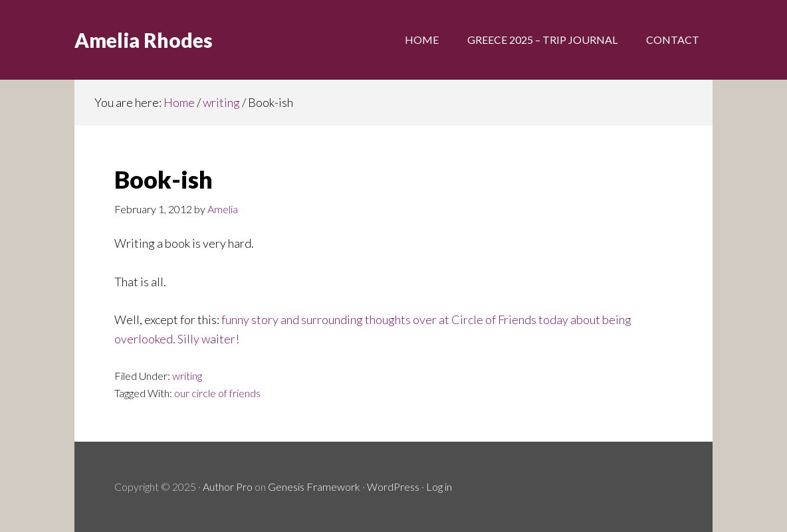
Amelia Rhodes (144, 40)
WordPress (393, 487)
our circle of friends (217, 393)
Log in (439, 487)
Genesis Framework (314, 487)
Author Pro (228, 487)
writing (187, 376)
